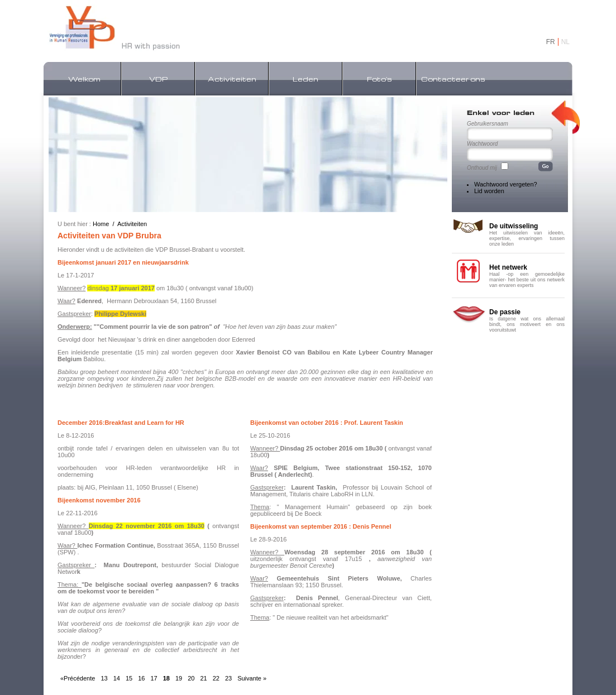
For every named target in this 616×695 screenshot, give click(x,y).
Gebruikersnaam (488, 124)
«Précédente (78, 678)
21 (203, 678)
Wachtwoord (482, 144)
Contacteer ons (453, 79)
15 (129, 678)
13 (104, 678)
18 (166, 678)
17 (154, 678)
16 (141, 678)
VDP (158, 79)
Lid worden (489, 191)
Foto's (379, 79)
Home (101, 224)
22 (216, 678)
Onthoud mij (482, 168)
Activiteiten (232, 79)
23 (228, 678)
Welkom (84, 79)
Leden (305, 79)
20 (191, 678)
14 (117, 678)
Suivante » (252, 678)
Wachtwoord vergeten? (506, 184)
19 (179, 678)
